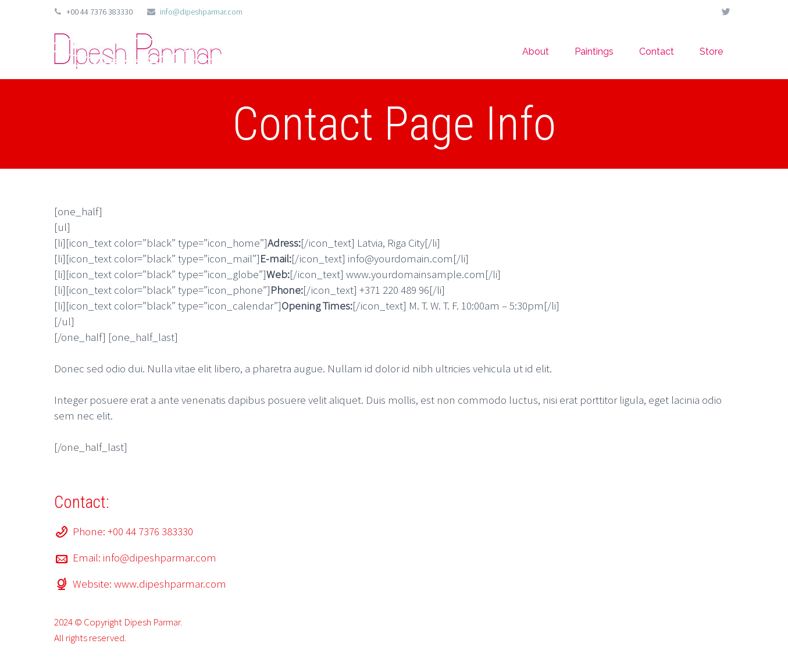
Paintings (594, 51)
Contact (657, 51)
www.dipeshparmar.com (170, 584)
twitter (726, 12)
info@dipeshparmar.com (201, 12)
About (536, 51)
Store (711, 51)
